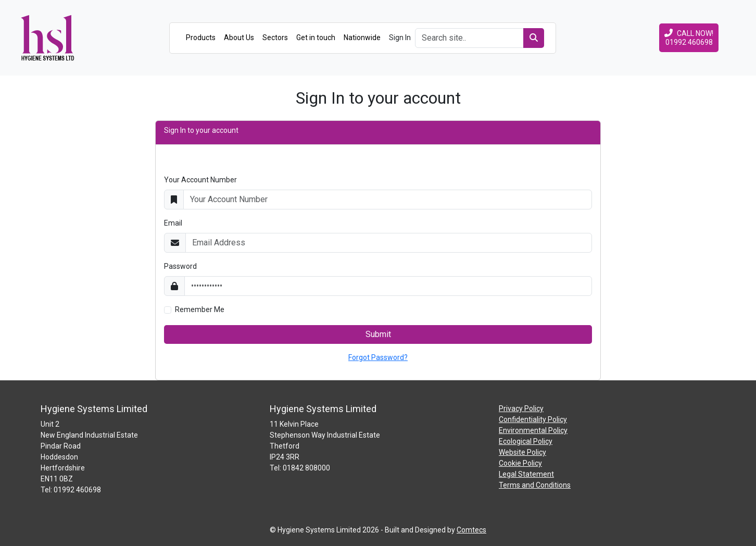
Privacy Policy (521, 408)
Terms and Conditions (535, 485)
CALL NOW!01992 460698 (689, 38)
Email (173, 223)
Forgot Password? (378, 357)
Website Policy (522, 452)
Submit (378, 334)
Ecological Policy (526, 441)
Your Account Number (200, 180)
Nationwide (362, 38)
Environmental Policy (533, 430)
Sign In (400, 38)
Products (201, 38)
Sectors (275, 38)
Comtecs (471, 530)
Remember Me (200, 309)
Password (180, 266)
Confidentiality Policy (533, 419)
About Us (239, 38)
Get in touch (316, 38)
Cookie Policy (520, 463)
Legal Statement (526, 474)
